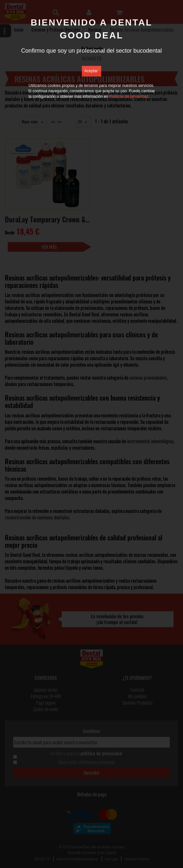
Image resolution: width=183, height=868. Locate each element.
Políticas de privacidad (129, 97)
